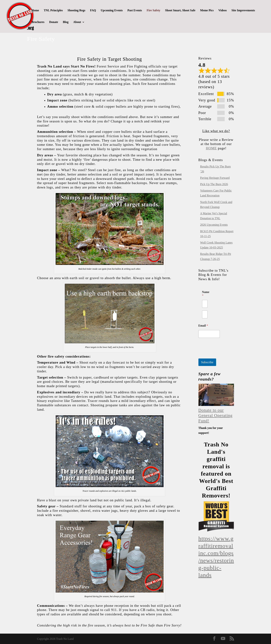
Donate (54, 22)
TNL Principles (53, 10)
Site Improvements (243, 10)
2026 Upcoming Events (214, 225)
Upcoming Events (112, 10)
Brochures (38, 22)
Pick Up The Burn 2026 (214, 184)
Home (35, 10)
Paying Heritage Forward (215, 178)
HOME (211, 148)
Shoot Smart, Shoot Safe (180, 10)
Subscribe (207, 362)
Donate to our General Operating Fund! (216, 415)
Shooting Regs (76, 10)
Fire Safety (153, 10)
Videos (223, 10)
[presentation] (226, 356)
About (77, 22)
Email (203, 326)
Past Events (135, 10)
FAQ (93, 10)
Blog (66, 22)
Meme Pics (207, 10)
